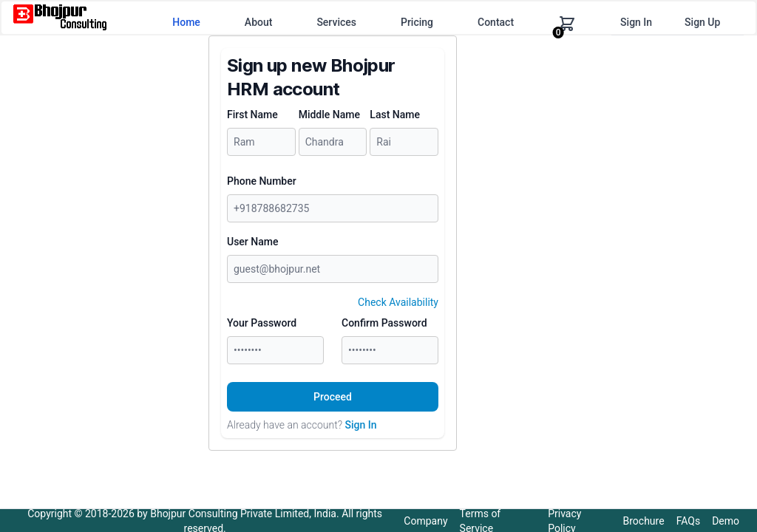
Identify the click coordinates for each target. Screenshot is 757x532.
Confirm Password (384, 323)
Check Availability (398, 302)
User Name (252, 242)
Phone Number (262, 181)
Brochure (644, 521)
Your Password (262, 323)
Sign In (636, 22)
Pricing (417, 22)
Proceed (333, 397)
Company (425, 521)
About (259, 22)
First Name (252, 115)
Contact (496, 22)
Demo (726, 521)
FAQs (689, 521)
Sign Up (702, 22)
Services (336, 22)
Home (186, 22)
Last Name (395, 115)
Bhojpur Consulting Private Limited (230, 514)
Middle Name (329, 115)
